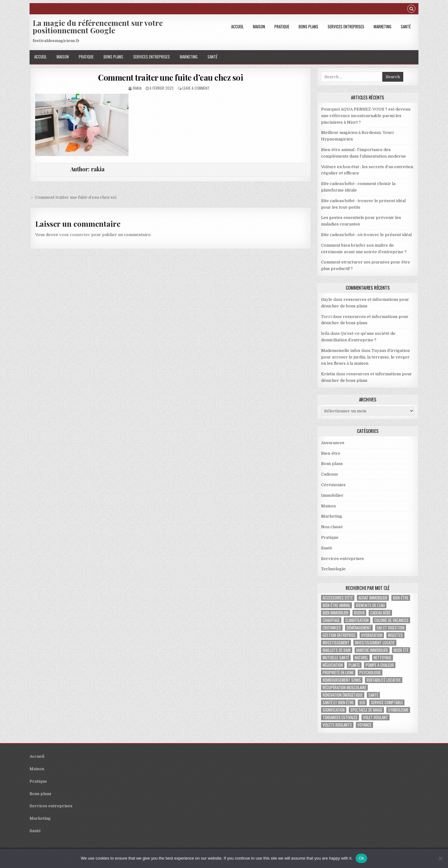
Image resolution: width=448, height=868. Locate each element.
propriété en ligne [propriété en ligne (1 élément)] (338, 673)
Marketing (383, 26)
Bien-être (331, 453)
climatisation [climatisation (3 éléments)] (357, 620)
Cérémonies (333, 485)
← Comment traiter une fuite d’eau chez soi (73, 197)
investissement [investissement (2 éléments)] (336, 643)
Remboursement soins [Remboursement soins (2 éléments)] (342, 680)
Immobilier (332, 495)
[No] (440, 858)
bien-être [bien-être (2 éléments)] (401, 598)
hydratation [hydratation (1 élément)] (372, 635)
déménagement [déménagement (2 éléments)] (359, 628)
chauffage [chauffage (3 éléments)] (331, 620)
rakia (137, 88)
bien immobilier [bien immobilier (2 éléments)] (336, 613)
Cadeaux (329, 474)
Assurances (333, 443)
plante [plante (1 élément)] (354, 665)
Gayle (327, 299)
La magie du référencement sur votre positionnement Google (98, 26)
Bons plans (308, 26)
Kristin (328, 374)
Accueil (237, 26)
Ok (361, 858)
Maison (259, 26)
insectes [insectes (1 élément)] (395, 635)
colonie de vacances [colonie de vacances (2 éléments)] (391, 620)
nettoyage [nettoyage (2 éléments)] (383, 658)
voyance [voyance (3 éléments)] (364, 725)
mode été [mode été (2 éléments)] (401, 650)
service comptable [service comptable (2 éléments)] (387, 702)
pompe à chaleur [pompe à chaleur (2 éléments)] (380, 665)
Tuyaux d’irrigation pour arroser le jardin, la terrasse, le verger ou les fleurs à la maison (365, 357)
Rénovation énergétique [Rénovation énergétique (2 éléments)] (343, 695)
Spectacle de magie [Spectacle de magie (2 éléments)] (366, 710)
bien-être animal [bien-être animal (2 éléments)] (336, 605)
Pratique (282, 26)
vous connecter (75, 235)
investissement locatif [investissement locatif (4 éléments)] (375, 643)
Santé (406, 26)
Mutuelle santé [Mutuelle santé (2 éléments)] (336, 658)
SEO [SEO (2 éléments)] (362, 702)
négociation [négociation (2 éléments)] (333, 665)
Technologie (333, 569)
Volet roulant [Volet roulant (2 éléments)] (376, 717)
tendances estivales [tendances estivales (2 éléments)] (340, 717)
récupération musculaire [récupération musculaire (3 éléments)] (344, 688)
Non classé (332, 527)
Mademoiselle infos (341, 351)
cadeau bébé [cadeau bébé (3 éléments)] (380, 613)
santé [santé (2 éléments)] (373, 695)
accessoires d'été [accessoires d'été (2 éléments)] (338, 598)
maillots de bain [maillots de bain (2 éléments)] (337, 650)
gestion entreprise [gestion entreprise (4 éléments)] (339, 635)
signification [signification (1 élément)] (334, 710)
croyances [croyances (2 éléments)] (332, 628)
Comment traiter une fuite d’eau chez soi (170, 77)
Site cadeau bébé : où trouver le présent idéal (366, 235)
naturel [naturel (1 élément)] (361, 658)
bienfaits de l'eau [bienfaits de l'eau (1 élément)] (370, 605)
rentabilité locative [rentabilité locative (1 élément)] (384, 680)
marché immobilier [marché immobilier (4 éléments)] (372, 650)
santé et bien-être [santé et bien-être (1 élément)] (338, 702)
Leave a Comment (196, 88)
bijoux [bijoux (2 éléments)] (359, 613)
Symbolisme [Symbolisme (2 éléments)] (398, 710)
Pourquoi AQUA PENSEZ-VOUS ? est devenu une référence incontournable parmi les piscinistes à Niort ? (366, 116)
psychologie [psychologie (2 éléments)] (370, 673)
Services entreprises (346, 26)
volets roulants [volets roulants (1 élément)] (337, 725)
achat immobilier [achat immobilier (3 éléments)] (373, 598)
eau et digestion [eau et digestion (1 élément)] (391, 628)
